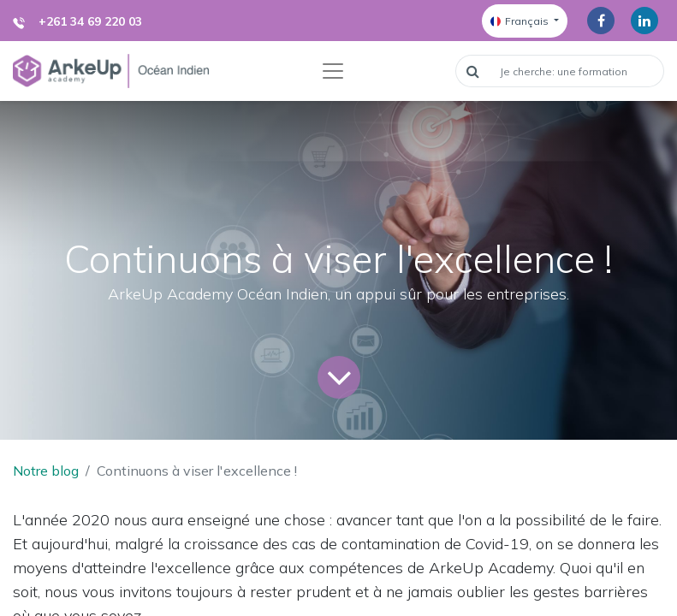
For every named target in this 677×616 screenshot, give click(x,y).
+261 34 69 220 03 (90, 21)
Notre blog (46, 471)
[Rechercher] (472, 71)
